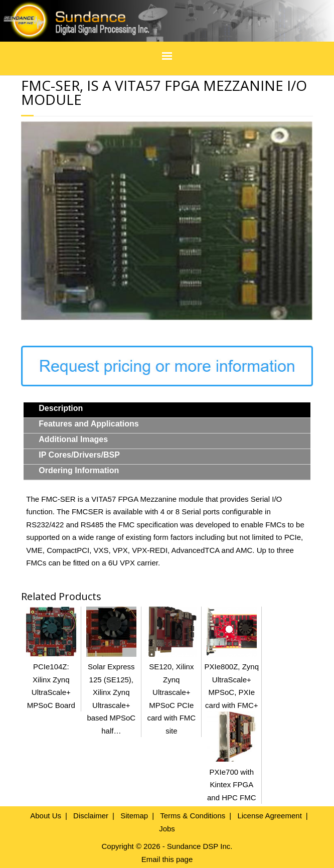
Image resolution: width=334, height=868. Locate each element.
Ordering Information (79, 470)
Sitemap (134, 816)
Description (61, 408)
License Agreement (269, 816)
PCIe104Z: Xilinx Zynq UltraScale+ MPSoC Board (51, 680)
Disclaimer (91, 816)
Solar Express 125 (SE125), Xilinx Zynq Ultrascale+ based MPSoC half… (111, 692)
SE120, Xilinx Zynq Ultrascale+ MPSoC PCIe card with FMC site (172, 692)
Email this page (167, 859)
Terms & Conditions (193, 816)
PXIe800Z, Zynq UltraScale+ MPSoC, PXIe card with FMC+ (232, 680)
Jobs (167, 829)
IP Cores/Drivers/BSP (79, 455)
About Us (46, 816)
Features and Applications (89, 424)
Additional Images (73, 439)
